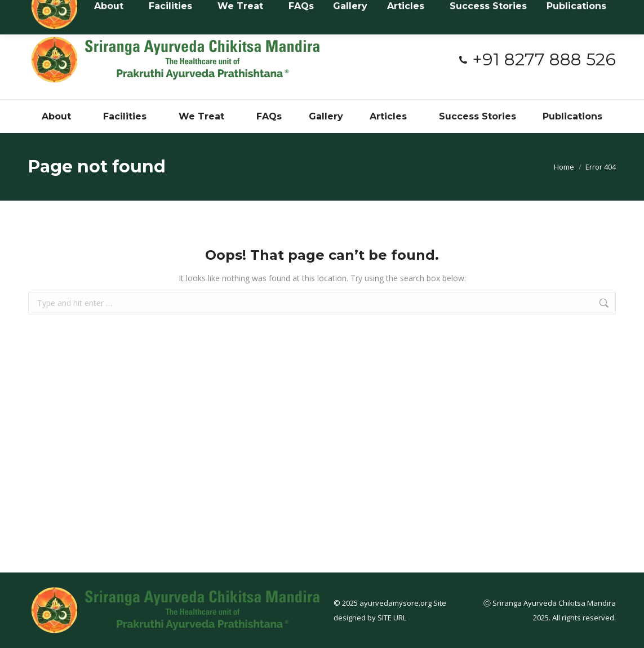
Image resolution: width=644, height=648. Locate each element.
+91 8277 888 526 (537, 60)
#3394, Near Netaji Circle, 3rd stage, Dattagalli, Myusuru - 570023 (325, 10)
